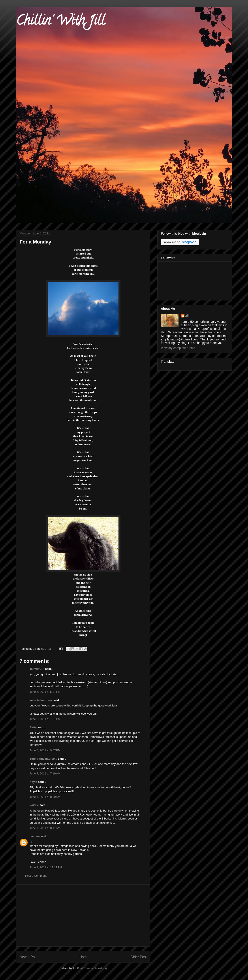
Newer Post (29, 957)
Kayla (33, 782)
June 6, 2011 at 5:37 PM (45, 692)
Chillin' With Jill (60, 22)
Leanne (35, 836)
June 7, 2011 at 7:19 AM (45, 773)
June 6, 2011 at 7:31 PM (45, 719)
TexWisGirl (37, 669)
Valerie (34, 805)
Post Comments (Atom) (92, 968)
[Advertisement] (83, 916)
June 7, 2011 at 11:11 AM (46, 867)
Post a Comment (36, 876)
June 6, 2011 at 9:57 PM (45, 750)
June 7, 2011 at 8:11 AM (45, 828)
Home (84, 957)
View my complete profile (178, 348)
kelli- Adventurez (41, 700)
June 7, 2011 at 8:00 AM (45, 797)
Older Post (139, 957)
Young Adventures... (43, 759)
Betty (33, 727)
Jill (187, 316)
